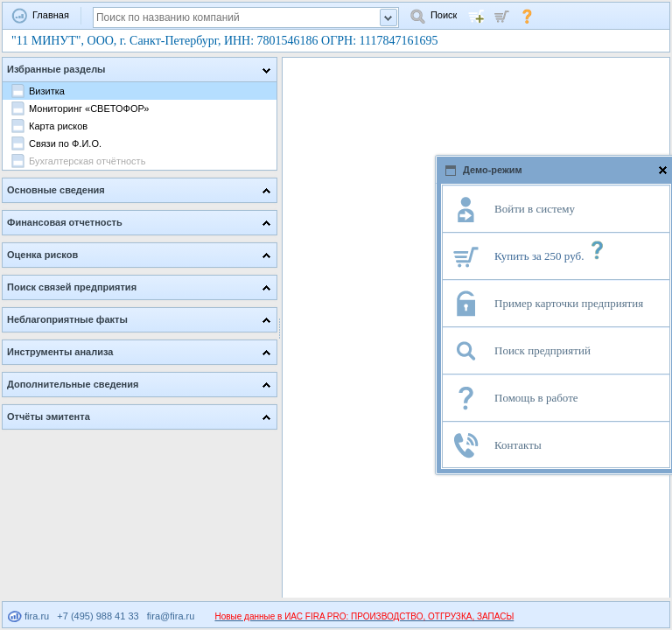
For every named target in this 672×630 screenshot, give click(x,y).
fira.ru (28, 616)
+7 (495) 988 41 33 (98, 616)
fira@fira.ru (171, 616)
